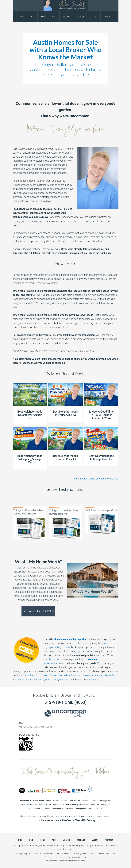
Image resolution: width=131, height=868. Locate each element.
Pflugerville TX (83, 808)
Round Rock (52, 680)
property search (63, 816)
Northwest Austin (22, 680)
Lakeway (88, 675)
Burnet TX (63, 800)
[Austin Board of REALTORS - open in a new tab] (49, 792)
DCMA (31, 854)
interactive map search (99, 816)
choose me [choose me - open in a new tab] (54, 659)
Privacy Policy (22, 854)
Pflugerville (38, 680)
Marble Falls (110, 675)
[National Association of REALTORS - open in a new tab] (79, 792)
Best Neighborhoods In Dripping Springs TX (30, 459)
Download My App (29, 735)
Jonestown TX (96, 804)
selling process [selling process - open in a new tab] (62, 647)
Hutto (79, 675)
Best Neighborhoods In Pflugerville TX (65, 413)
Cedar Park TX (74, 800)
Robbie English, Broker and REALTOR (66, 6)
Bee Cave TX (53, 800)
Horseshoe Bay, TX (73, 804)
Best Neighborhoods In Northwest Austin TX (30, 415)
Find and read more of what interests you (96, 479)
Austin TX (43, 800)
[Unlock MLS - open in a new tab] (34, 792)
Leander (98, 675)
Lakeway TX (38, 808)
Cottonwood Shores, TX (91, 800)
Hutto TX (86, 804)
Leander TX (48, 808)
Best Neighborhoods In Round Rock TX (65, 457)
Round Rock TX (96, 808)
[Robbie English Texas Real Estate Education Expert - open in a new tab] (22, 792)
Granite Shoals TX (30, 804)
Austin (90, 680)
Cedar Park (29, 675)
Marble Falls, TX (60, 808)
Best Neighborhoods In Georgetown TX (101, 457)
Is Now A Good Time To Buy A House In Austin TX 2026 (101, 415)
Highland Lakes (59, 804)
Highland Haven (45, 804)
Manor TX (72, 808)
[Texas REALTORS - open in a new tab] (64, 792)
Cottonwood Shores (47, 675)
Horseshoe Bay (67, 675)
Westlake (64, 680)
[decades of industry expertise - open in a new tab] (71, 639)
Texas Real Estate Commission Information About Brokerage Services (62, 854)
